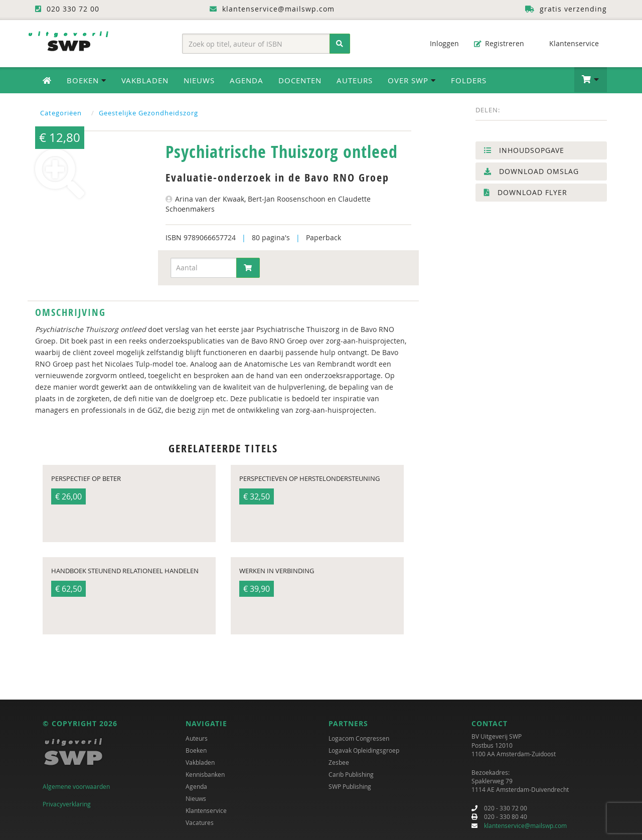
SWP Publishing (350, 786)
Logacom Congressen (359, 738)
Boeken (196, 750)
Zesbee (339, 762)
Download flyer (526, 192)
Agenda (247, 80)
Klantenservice (569, 43)
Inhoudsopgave (524, 150)
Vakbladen (145, 80)
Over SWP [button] (412, 80)
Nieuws (199, 80)
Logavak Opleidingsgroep (364, 750)
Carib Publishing (351, 774)
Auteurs (355, 80)
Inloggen (439, 43)
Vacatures (200, 822)
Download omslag (531, 171)
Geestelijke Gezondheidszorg (148, 113)
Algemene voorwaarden (76, 786)
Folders (469, 80)
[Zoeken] (340, 44)
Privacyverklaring (67, 804)
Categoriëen (61, 113)
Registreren (499, 43)
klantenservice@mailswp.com (525, 825)
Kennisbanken (205, 774)
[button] (591, 80)
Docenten (300, 80)
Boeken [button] (87, 80)
